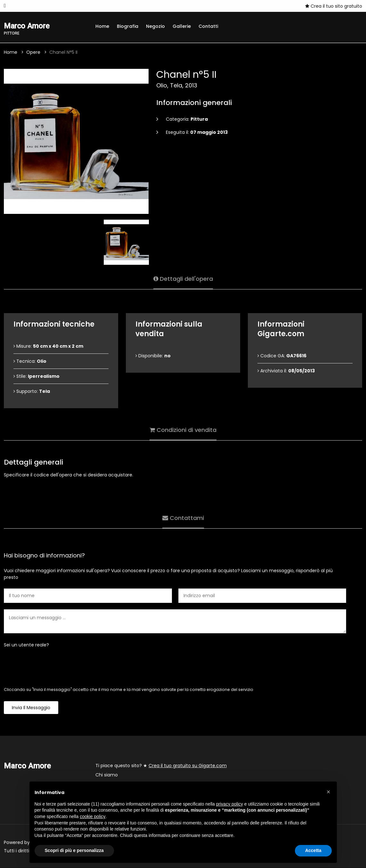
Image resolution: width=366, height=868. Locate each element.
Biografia (128, 26)
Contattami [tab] (183, 518)
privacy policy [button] (230, 804)
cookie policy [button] (93, 816)
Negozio (155, 26)
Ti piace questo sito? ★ (161, 766)
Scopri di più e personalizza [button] (74, 850)
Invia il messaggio (31, 708)
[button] (329, 792)
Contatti (208, 26)
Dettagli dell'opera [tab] (183, 279)
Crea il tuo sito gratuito (334, 6)
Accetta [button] (313, 850)
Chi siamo (107, 775)
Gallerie (182, 26)
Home (102, 26)
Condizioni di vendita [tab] (183, 430)
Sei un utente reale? (26, 645)
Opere (33, 53)
